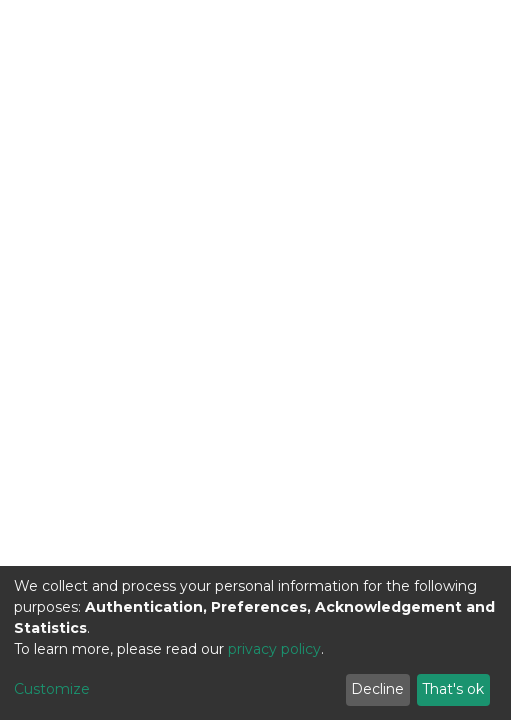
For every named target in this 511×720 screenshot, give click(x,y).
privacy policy (274, 649)
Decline (377, 689)
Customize (52, 689)
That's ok (453, 689)
